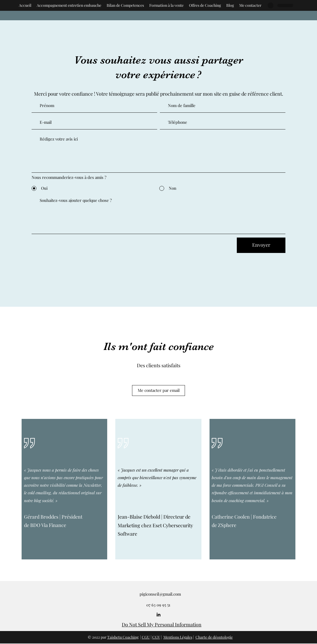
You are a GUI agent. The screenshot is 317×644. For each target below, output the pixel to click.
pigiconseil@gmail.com (160, 594)
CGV (156, 637)
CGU (146, 637)
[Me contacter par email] (158, 391)
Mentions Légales (178, 637)
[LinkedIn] (158, 615)
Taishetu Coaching (123, 637)
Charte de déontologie (214, 637)
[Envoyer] (261, 245)
